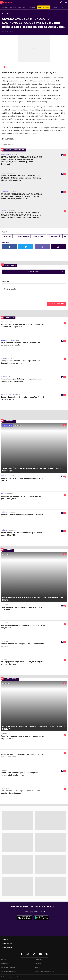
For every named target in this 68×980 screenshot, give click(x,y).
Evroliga (7, 236)
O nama (4, 960)
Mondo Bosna (8, 948)
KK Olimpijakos (39, 236)
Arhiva (37, 968)
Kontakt (38, 964)
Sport (4, 14)
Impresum (4, 964)
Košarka (10, 14)
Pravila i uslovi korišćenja (45, 972)
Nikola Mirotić (54, 236)
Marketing (39, 960)
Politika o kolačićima (9, 968)
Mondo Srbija (8, 944)
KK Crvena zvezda (22, 236)
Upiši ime (5, 282)
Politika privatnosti (8, 972)
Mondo (5, 940)
